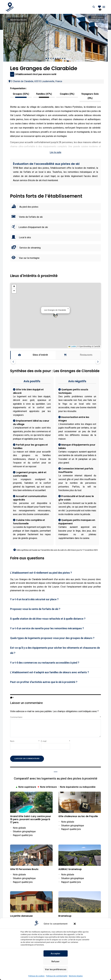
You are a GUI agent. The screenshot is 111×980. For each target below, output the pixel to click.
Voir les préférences (56, 969)
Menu (104, 7)
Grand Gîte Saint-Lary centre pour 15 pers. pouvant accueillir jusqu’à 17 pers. (31, 819)
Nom (25, 741)
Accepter (55, 954)
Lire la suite (55, 152)
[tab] (55, 573)
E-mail (56, 741)
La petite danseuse (21, 916)
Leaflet (72, 347)
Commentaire (55, 717)
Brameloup (65, 916)
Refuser (55, 961)
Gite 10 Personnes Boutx (24, 869)
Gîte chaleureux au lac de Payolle (78, 816)
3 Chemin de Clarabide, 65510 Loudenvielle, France (35, 81)
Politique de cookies (36, 976)
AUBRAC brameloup (70, 869)
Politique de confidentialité (57, 976)
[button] (75, 924)
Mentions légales (76, 976)
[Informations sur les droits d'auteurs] (96, 17)
